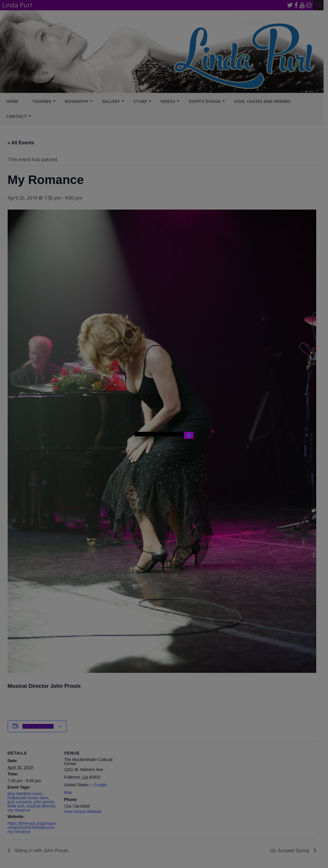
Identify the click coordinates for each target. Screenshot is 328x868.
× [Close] (189, 435)
